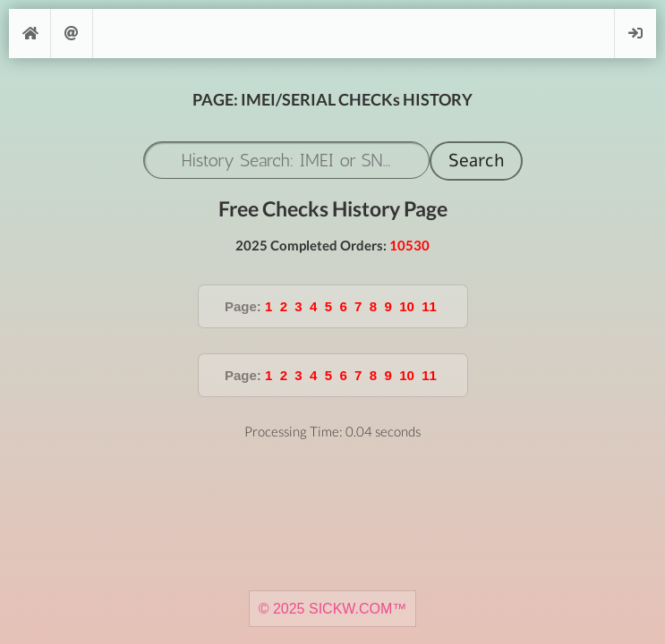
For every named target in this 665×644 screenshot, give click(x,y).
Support (72, 34)
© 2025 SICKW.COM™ (333, 609)
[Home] (30, 34)
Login (635, 34)
